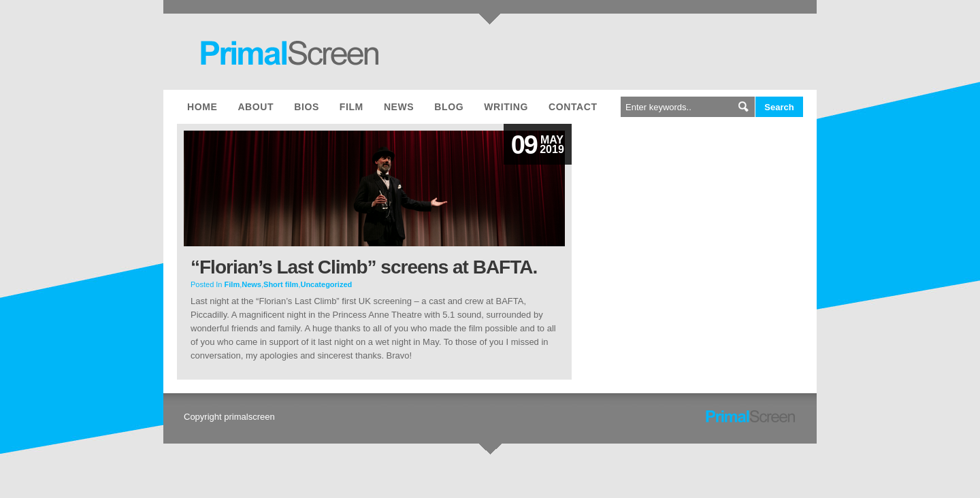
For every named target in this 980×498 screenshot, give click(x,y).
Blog (449, 107)
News (399, 107)
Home (202, 107)
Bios (307, 107)
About (256, 107)
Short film (281, 284)
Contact (573, 107)
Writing (506, 107)
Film (352, 107)
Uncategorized (326, 284)
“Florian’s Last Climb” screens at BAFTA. (364, 267)
